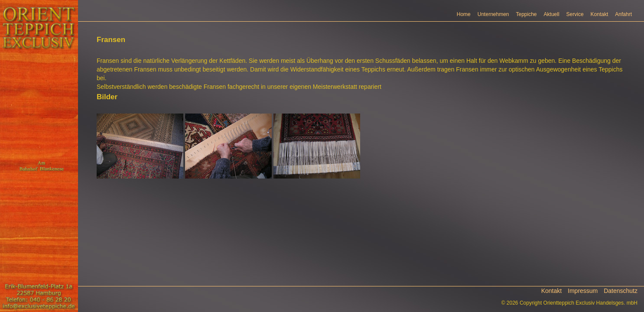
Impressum (583, 291)
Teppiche (527, 14)
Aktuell (552, 14)
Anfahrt (623, 14)
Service (575, 14)
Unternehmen (493, 14)
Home (464, 14)
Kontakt (600, 14)
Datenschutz (621, 291)
